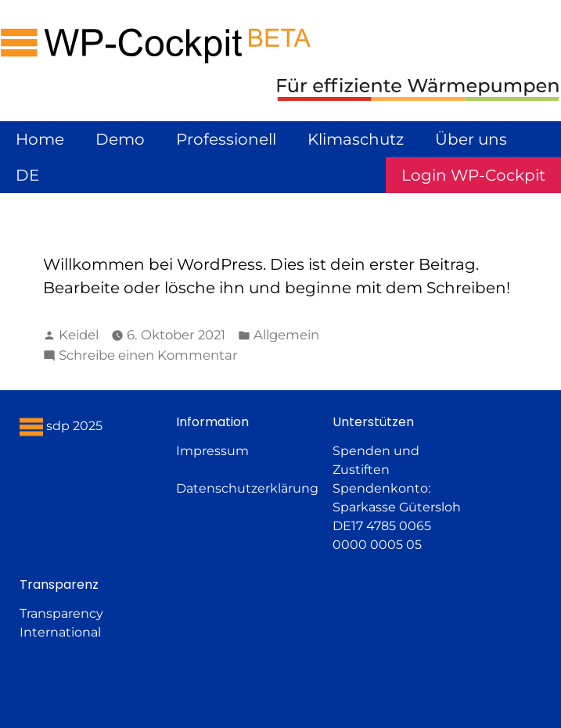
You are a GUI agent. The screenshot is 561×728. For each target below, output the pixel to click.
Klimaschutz (356, 140)
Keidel (79, 335)
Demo (120, 140)
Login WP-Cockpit (473, 176)
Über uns (471, 140)
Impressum (212, 451)
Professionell (226, 140)
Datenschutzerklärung (247, 488)
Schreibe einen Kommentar (148, 355)
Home (40, 140)
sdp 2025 (74, 426)
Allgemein (286, 335)
